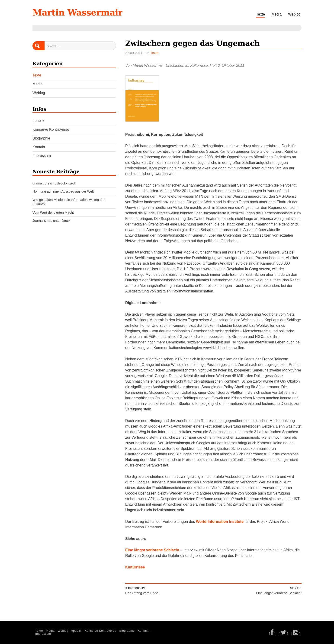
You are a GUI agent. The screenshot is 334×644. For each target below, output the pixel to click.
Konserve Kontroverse (51, 129)
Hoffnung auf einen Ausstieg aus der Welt (63, 191)
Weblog (294, 14)
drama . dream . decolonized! (54, 183)
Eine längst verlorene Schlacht (152, 550)
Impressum (42, 156)
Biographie (41, 138)
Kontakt (39, 147)
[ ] (272, 633)
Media (276, 14)
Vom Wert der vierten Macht (53, 213)
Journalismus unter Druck (51, 221)
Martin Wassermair (77, 13)
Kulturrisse (135, 567)
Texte (260, 14)
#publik (38, 121)
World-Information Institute (220, 522)
